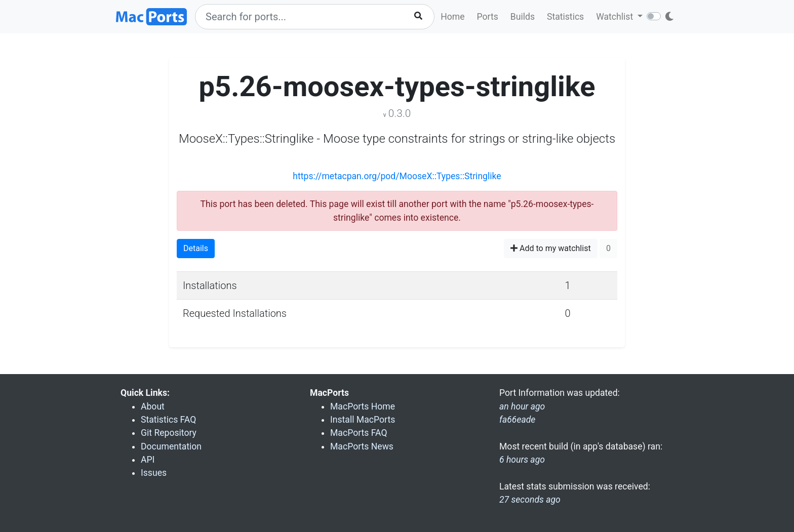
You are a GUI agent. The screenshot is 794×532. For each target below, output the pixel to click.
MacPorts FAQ (359, 433)
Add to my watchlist (551, 248)
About (153, 406)
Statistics (565, 17)
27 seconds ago (530, 500)
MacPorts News (362, 446)
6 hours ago (522, 460)
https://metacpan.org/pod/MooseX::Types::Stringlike (397, 176)
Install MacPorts (363, 420)
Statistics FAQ (168, 420)
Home (452, 17)
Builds (523, 17)
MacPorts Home (363, 406)
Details (196, 248)
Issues (154, 473)
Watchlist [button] (616, 17)
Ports (488, 17)
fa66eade (517, 420)
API (148, 460)
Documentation (171, 446)
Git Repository (169, 433)
